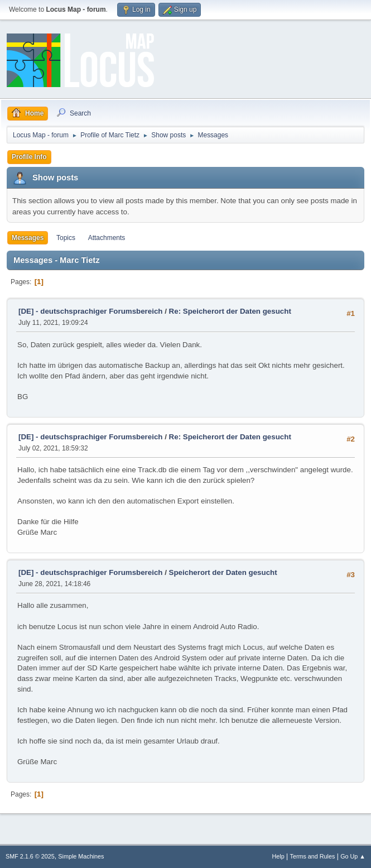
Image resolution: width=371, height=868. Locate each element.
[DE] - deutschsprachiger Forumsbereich (90, 311)
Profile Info (29, 157)
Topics (66, 238)
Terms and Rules (313, 856)
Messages (28, 238)
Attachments (107, 238)
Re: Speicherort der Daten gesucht (230, 311)
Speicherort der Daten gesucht (223, 572)
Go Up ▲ (353, 856)
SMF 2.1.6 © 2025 (30, 856)
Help (278, 856)
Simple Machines (81, 856)
